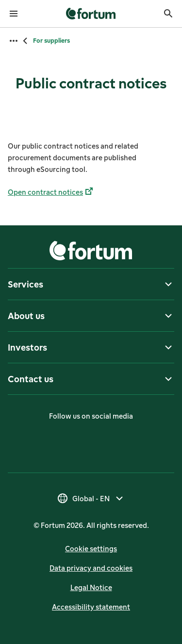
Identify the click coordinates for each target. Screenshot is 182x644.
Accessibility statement (91, 607)
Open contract (51, 192)
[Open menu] (14, 14)
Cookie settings (91, 549)
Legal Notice (91, 587)
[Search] (168, 14)
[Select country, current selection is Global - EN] (91, 498)
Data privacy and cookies (91, 568)
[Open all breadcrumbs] (14, 41)
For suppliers (51, 41)
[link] (91, 14)
